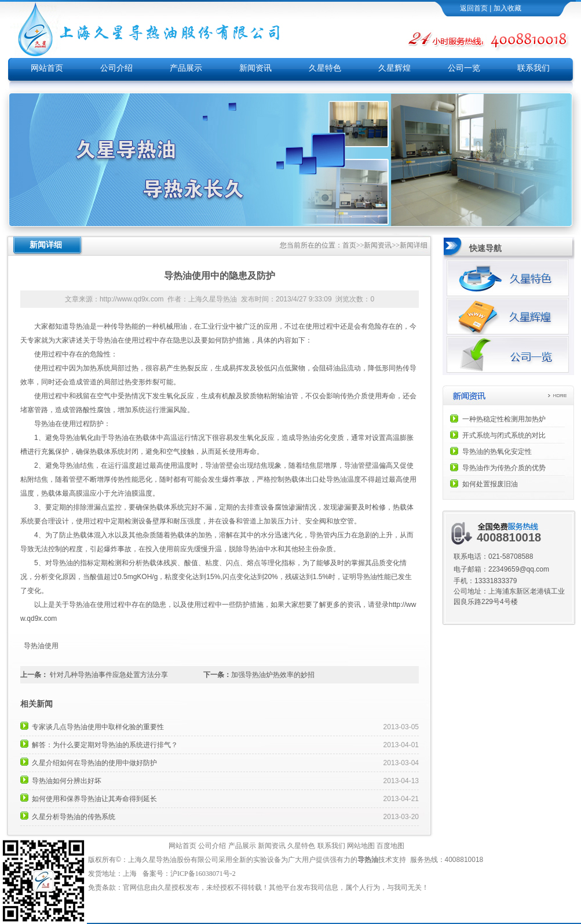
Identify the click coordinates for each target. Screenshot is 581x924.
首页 (349, 245)
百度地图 (390, 846)
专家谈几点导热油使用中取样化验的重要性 (98, 727)
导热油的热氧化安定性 (497, 452)
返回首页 (474, 8)
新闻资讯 (255, 68)
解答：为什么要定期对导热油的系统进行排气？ (105, 745)
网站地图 (361, 846)
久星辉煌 (394, 68)
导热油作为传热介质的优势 (504, 468)
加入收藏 (507, 8)
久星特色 (325, 68)
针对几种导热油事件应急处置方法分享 (109, 675)
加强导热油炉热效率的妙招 (273, 675)
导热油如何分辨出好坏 (67, 781)
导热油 (79, 326)
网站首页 (47, 68)
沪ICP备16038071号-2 (204, 874)
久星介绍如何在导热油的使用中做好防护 (94, 763)
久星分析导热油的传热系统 (74, 817)
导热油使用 (41, 646)
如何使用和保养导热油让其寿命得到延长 (94, 799)
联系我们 (534, 68)
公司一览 (464, 68)
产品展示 (186, 68)
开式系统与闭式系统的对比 (504, 435)
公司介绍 (116, 68)
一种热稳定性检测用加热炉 (504, 419)
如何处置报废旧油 (490, 484)
